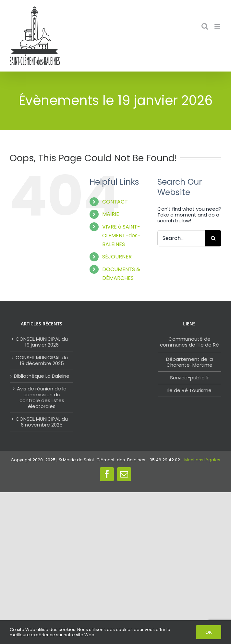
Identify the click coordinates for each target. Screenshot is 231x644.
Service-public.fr (189, 378)
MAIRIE (111, 214)
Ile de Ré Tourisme (189, 390)
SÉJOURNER (117, 257)
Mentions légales (202, 460)
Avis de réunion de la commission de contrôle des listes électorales (42, 398)
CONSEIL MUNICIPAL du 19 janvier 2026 (42, 342)
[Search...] (181, 238)
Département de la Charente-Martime (189, 362)
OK (209, 632)
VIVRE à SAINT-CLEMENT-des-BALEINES (121, 236)
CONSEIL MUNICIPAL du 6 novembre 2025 (42, 422)
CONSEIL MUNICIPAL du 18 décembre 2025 (42, 361)
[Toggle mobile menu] (218, 26)
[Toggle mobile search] (205, 26)
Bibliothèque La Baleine (42, 376)
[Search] (213, 238)
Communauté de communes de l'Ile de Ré (189, 342)
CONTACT (115, 202)
